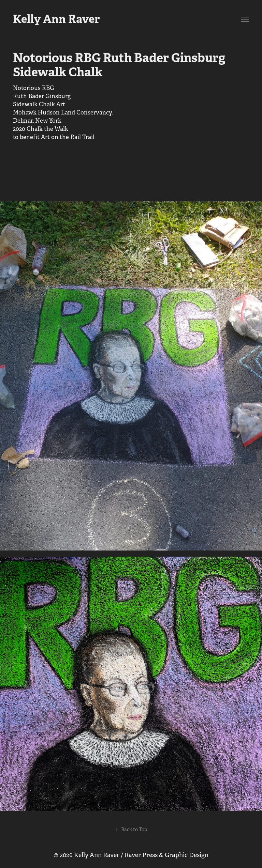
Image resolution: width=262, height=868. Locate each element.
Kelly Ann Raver (56, 19)
